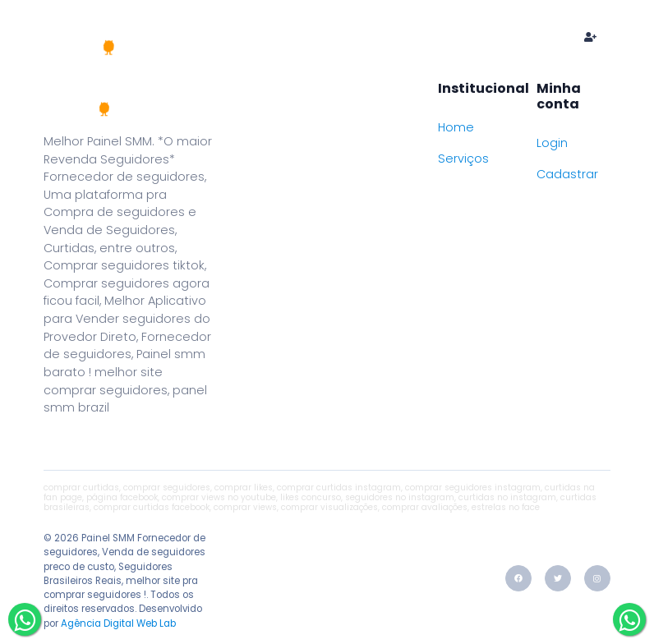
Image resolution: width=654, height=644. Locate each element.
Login (552, 143)
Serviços (463, 159)
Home (224, 36)
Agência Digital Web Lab (118, 623)
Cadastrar (567, 174)
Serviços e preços (336, 36)
